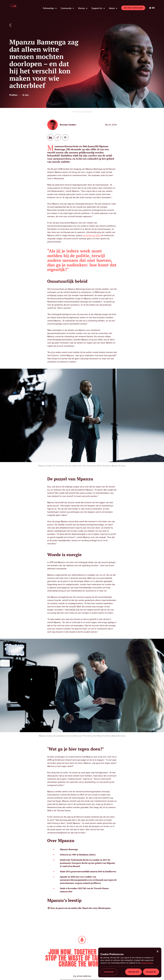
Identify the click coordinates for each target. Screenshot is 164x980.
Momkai (89, 112)
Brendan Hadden (68, 125)
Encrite (81, 112)
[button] (50, 8)
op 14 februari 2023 (92, 235)
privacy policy (147, 963)
